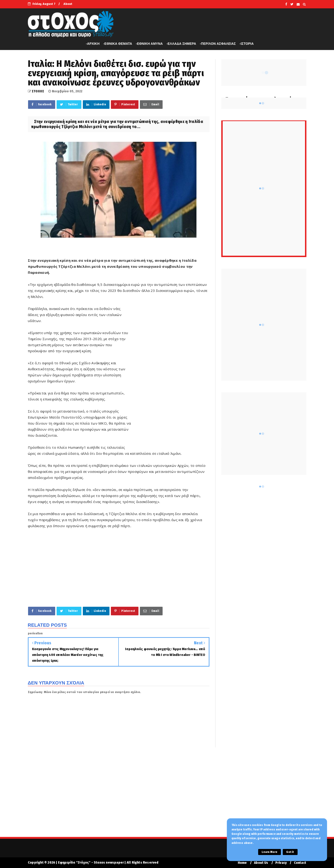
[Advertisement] (171, 376)
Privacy (281, 863)
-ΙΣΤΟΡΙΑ (247, 44)
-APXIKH (93, 44)
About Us (261, 863)
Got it (290, 852)
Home (242, 863)
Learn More (270, 852)
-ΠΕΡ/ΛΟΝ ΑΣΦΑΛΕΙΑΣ (218, 44)
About (68, 4)
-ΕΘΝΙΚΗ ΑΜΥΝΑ (149, 44)
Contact (300, 863)
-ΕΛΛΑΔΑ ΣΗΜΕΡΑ (181, 44)
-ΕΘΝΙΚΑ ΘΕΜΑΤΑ (118, 44)
